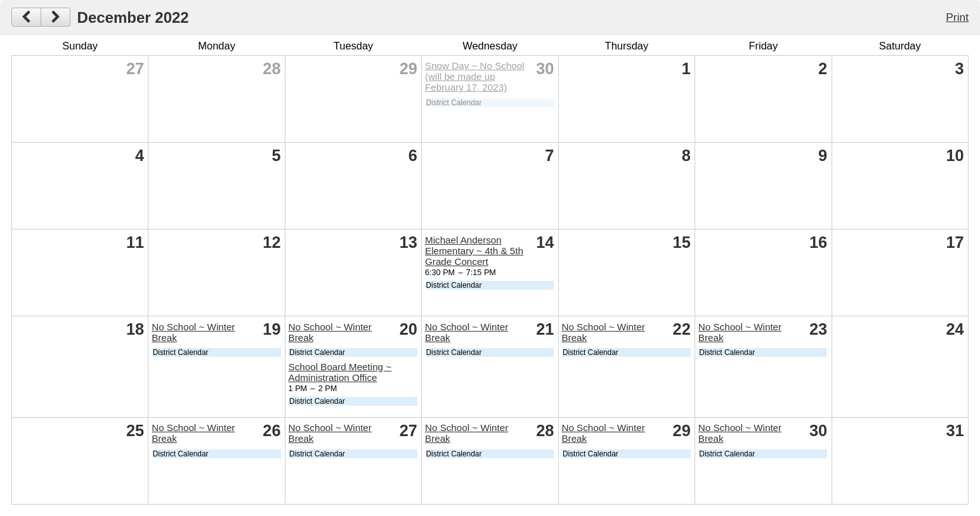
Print (957, 17)
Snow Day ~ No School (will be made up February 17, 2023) (475, 76)
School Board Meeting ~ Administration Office (340, 372)
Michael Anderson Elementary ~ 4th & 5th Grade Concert (474, 251)
